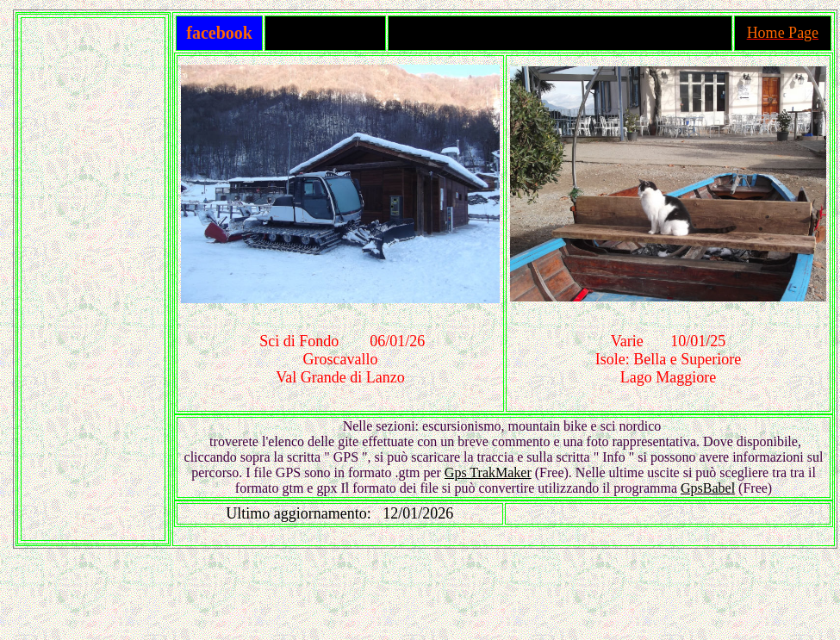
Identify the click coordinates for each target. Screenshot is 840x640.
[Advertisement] (93, 279)
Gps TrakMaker (488, 472)
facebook (219, 33)
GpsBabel (708, 488)
